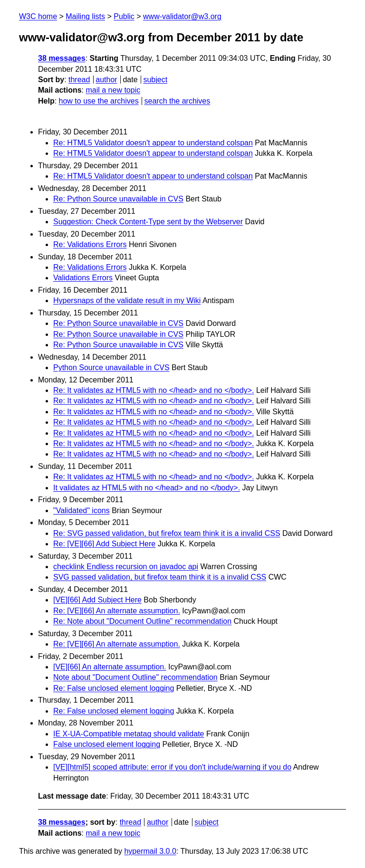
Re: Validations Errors (90, 244)
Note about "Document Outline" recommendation (135, 677)
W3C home (38, 16)
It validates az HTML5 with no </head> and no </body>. (147, 488)
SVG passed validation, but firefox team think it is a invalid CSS (160, 577)
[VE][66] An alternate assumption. (110, 667)
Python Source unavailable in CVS (111, 367)
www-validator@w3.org (182, 16)
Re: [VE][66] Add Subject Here (104, 544)
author (106, 80)
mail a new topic (113, 90)
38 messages (62, 58)
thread (79, 80)
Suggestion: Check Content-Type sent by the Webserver (148, 222)
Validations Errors (83, 278)
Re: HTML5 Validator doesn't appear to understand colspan (153, 143)
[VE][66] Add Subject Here (97, 600)
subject (155, 80)
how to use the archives (99, 101)
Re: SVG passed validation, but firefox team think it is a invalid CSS (167, 533)
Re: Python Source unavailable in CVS (118, 199)
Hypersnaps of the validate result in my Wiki (127, 300)
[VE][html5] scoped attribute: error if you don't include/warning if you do (172, 767)
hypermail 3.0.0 (150, 851)
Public (124, 16)
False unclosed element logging (107, 744)
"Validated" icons (82, 510)
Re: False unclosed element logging (114, 688)
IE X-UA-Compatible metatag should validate (129, 734)
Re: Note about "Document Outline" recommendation (142, 621)
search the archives (178, 101)
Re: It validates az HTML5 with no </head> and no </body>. (154, 390)
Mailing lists (85, 16)
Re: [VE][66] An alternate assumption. (117, 611)
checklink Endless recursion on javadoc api (126, 567)
